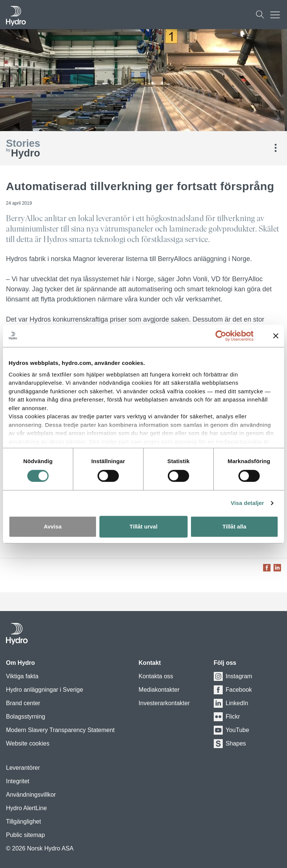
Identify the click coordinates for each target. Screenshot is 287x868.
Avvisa (53, 526)
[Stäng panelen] (276, 336)
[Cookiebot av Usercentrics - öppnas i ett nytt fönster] (227, 336)
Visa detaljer (247, 503)
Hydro (23, 149)
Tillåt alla (234, 526)
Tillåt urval (144, 526)
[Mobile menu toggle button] (277, 15)
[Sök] (260, 15)
